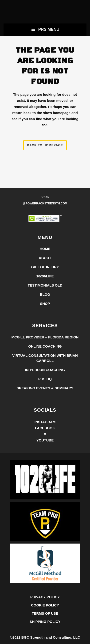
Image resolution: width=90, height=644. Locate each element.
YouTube (45, 440)
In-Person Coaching (45, 370)
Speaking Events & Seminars (45, 388)
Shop (45, 304)
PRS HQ (45, 379)
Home (45, 249)
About (45, 258)
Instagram (45, 422)
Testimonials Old (45, 285)
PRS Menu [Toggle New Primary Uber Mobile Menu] (45, 29)
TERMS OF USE (45, 613)
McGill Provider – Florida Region (45, 337)
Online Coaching (45, 346)
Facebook (45, 428)
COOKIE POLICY (45, 605)
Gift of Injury (45, 267)
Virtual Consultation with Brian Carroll (45, 358)
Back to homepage (45, 145)
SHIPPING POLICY (45, 622)
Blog (45, 294)
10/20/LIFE (45, 276)
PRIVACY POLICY (45, 597)
